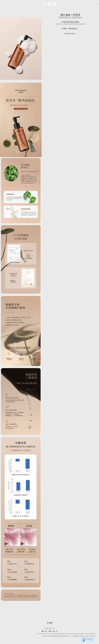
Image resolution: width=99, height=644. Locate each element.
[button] (20, 78)
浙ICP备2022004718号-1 (87, 634)
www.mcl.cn (50, 629)
